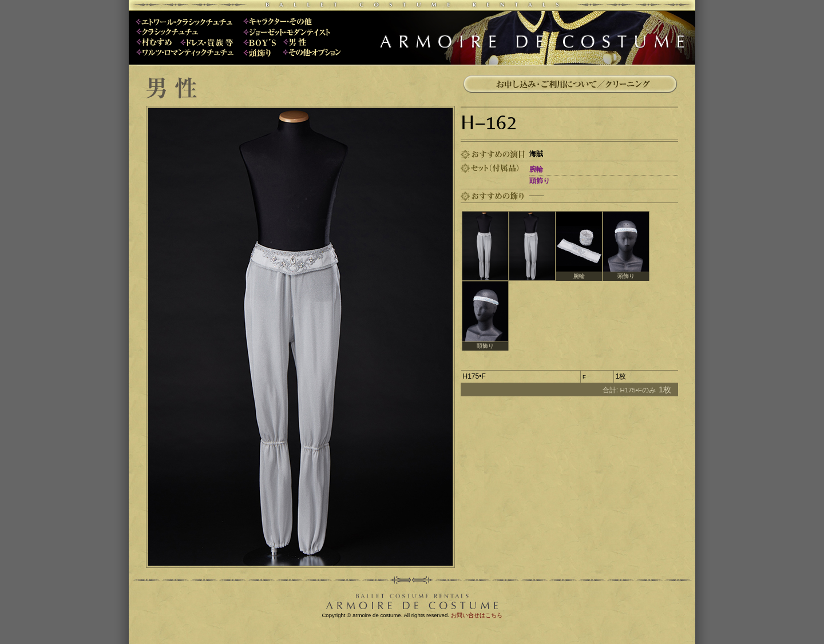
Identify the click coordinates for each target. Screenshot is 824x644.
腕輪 (536, 169)
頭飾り (540, 181)
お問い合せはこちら (477, 615)
